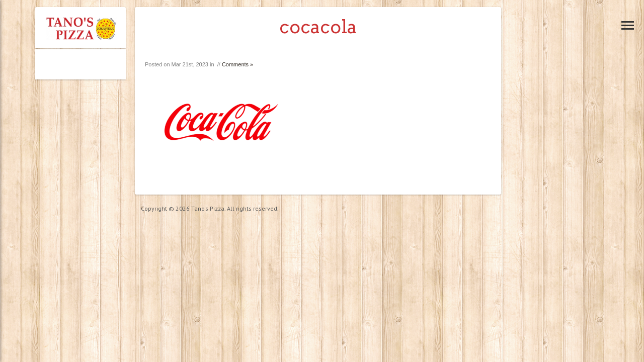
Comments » (237, 64)
